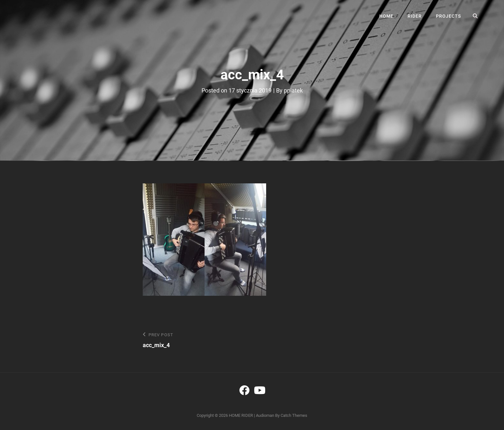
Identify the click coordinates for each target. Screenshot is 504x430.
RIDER (415, 16)
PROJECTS (448, 16)
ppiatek (293, 90)
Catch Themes (294, 415)
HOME (386, 16)
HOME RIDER (241, 415)
